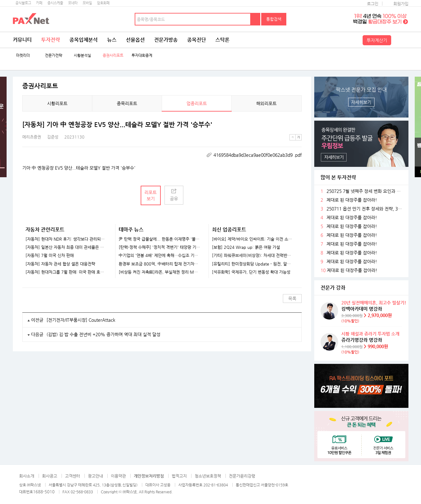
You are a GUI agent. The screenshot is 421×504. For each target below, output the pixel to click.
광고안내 (95, 476)
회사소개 (27, 476)
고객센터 (73, 476)
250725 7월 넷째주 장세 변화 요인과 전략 (365, 191)
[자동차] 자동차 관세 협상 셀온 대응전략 (60, 264)
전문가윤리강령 (242, 476)
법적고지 (179, 476)
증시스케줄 (55, 3)
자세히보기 (361, 102)
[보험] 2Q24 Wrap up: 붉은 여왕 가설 (246, 247)
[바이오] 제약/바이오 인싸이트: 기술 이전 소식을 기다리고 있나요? (253, 239)
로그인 (373, 4)
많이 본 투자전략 (338, 177)
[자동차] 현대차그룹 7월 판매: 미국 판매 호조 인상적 (67, 272)
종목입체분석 (84, 40)
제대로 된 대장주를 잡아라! (352, 200)
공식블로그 (23, 3)
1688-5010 (44, 492)
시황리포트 (57, 103)
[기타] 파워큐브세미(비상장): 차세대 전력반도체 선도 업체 (253, 255)
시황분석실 (82, 55)
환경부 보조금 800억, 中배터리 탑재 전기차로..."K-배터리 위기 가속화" (160, 264)
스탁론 (222, 40)
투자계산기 (377, 40)
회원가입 (401, 4)
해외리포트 (266, 103)
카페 (39, 3)
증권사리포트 (113, 55)
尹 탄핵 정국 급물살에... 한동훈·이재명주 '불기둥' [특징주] (160, 239)
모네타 (73, 3)
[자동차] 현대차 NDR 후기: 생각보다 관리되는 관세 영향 (67, 239)
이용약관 (118, 476)
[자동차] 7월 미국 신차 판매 (50, 255)
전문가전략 (54, 55)
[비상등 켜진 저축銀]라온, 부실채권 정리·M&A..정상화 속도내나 (160, 272)
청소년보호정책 (208, 476)
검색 (256, 19)
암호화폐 (103, 3)
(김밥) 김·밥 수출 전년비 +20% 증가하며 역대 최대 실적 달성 (103, 334)
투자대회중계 (142, 55)
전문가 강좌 (333, 288)
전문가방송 (166, 40)
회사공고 (50, 476)
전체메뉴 (401, 40)
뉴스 (112, 40)
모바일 (87, 3)
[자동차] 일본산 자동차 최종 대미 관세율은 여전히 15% (67, 247)
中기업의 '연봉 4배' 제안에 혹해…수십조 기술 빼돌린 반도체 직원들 (160, 255)
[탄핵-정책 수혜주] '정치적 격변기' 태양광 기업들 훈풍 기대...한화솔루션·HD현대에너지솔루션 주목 (160, 247)
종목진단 (197, 40)
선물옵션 (135, 40)
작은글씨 (293, 137)
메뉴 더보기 (298, 125)
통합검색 (274, 19)
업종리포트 (197, 103)
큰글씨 (299, 137)
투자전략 (51, 40)
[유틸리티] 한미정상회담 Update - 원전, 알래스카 (253, 264)
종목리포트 (127, 103)
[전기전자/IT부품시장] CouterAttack (81, 320)
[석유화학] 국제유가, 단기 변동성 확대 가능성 (251, 272)
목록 (292, 299)
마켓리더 (23, 55)
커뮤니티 (22, 40)
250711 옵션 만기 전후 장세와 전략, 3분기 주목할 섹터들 (365, 209)
